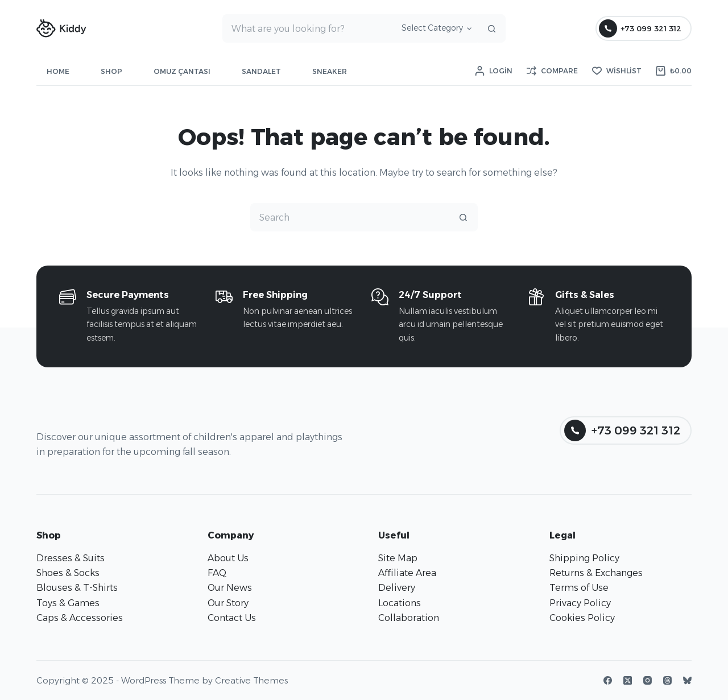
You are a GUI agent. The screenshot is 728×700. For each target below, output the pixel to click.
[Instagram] (648, 680)
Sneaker (330, 71)
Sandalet (261, 71)
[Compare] (552, 71)
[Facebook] (608, 680)
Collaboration (409, 618)
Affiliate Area (407, 573)
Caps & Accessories (80, 618)
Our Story (228, 603)
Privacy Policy (580, 603)
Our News (230, 588)
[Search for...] (307, 28)
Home (58, 71)
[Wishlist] (617, 71)
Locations (400, 603)
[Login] (494, 71)
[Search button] (491, 28)
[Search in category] (435, 28)
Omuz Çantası (182, 71)
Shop (111, 71)
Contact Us (232, 618)
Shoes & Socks (68, 573)
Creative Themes (251, 680)
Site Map (398, 558)
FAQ (217, 573)
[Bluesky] (687, 680)
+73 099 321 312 (640, 28)
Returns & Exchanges (596, 573)
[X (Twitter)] (628, 680)
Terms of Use (579, 588)
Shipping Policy (584, 558)
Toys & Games (68, 603)
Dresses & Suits (71, 558)
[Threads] (667, 680)
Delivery (397, 588)
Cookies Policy (582, 618)
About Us (228, 558)
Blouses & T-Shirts (77, 588)
